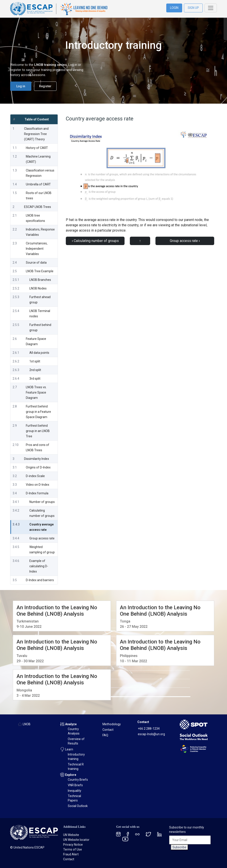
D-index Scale (35, 476)
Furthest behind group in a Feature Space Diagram (38, 412)
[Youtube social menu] (125, 839)
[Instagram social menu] (118, 834)
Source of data (36, 263)
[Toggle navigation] (211, 8)
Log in (21, 86)
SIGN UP (193, 8)
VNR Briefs (75, 785)
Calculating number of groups (95, 241)
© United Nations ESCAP (27, 847)
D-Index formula (37, 493)
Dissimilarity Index (37, 459)
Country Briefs (78, 780)
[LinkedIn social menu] (159, 834)
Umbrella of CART (38, 184)
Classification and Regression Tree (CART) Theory (36, 134)
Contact (108, 730)
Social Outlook (78, 806)
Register (45, 86)
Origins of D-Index (38, 467)
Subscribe (179, 847)
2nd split (35, 370)
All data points (39, 353)
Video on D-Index (38, 485)
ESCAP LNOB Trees (38, 207)
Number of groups (42, 502)
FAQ (105, 735)
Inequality (75, 791)
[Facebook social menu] (128, 834)
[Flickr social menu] (137, 834)
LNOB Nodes (38, 288)
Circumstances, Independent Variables (37, 249)
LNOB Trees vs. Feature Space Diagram (36, 392)
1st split (35, 361)
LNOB (27, 724)
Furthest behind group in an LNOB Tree (38, 431)
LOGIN (174, 8)
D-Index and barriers (40, 580)
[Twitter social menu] (148, 834)
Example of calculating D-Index (39, 566)
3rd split (35, 379)
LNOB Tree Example (40, 271)
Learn (69, 749)
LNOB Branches (40, 280)
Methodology (112, 724)
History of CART (37, 148)
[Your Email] (190, 840)
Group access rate (42, 538)
